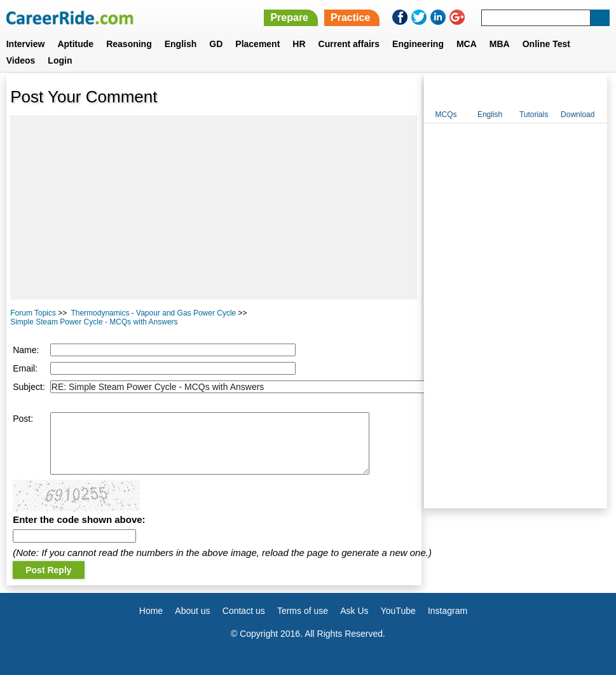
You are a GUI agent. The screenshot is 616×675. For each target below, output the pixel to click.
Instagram (448, 611)
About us (192, 611)
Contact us (244, 611)
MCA (467, 44)
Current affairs (349, 44)
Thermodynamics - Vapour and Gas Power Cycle (153, 313)
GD (216, 44)
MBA (500, 44)
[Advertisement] (214, 207)
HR (299, 44)
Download (578, 115)
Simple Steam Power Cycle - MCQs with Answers (94, 322)
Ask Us (354, 611)
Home (151, 611)
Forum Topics (33, 313)
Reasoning (129, 44)
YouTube (398, 611)
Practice (350, 17)
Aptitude (75, 44)
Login (60, 60)
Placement (257, 44)
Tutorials (534, 115)
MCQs (446, 115)
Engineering (418, 44)
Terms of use (303, 611)
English (181, 44)
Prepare (289, 17)
